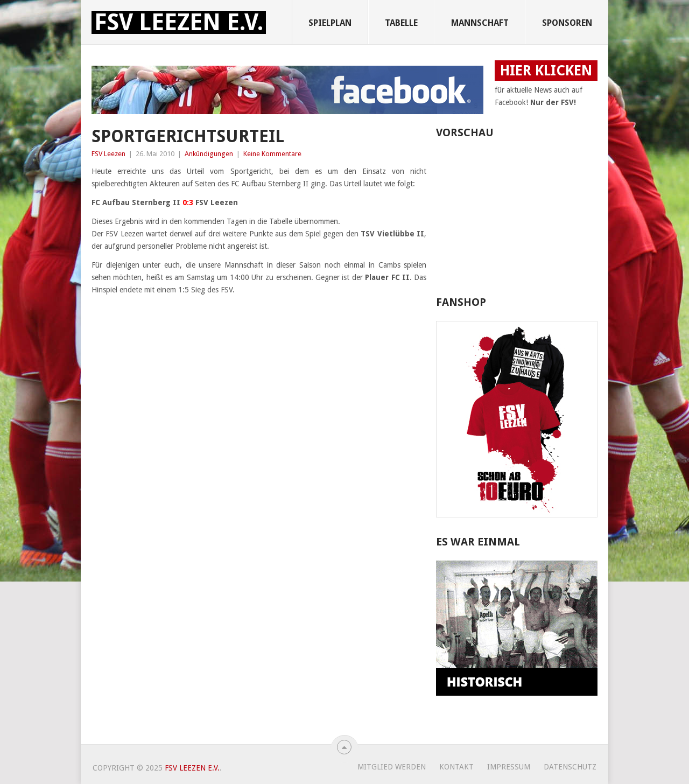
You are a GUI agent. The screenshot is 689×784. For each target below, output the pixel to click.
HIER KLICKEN (546, 71)
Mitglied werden (392, 767)
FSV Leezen (108, 154)
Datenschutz (570, 767)
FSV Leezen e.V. (179, 22)
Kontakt (456, 767)
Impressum (509, 767)
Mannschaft (480, 23)
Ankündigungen (209, 154)
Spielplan (330, 23)
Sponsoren (567, 23)
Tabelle (401, 23)
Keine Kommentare (272, 154)
